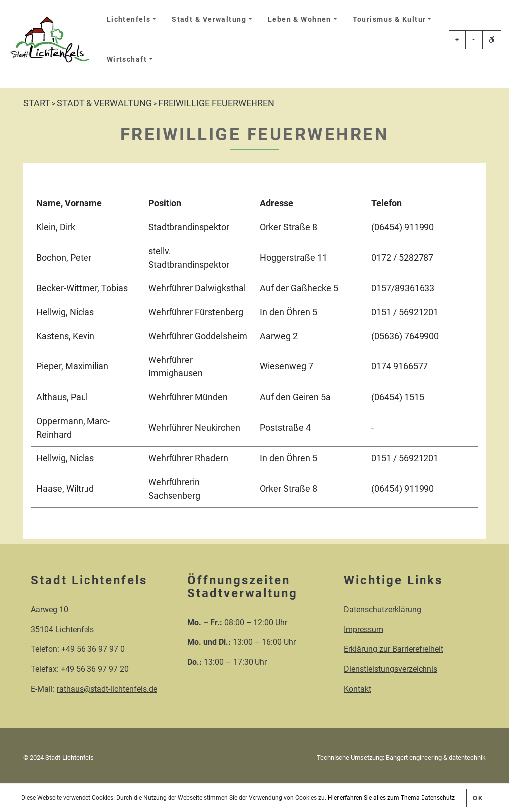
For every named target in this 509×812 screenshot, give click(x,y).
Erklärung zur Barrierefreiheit (394, 649)
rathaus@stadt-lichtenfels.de (107, 689)
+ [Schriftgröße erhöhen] (457, 40)
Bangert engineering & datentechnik (436, 758)
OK (478, 798)
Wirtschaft (127, 59)
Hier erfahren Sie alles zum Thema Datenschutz (391, 798)
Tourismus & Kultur (389, 20)
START (37, 103)
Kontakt (358, 689)
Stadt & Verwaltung (209, 20)
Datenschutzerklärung (382, 609)
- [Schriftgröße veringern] (474, 40)
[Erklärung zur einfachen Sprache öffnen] (492, 40)
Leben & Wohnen (299, 20)
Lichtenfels (129, 20)
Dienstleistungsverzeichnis (391, 669)
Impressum (364, 629)
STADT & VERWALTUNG (104, 103)
